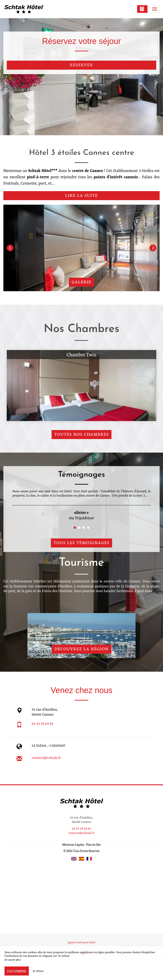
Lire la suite (82, 195)
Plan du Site (94, 844)
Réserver (82, 65)
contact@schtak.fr (46, 758)
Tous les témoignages (81, 542)
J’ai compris (17, 971)
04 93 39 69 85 (43, 724)
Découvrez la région (81, 649)
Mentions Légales (73, 844)
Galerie (81, 282)
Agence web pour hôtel (81, 943)
